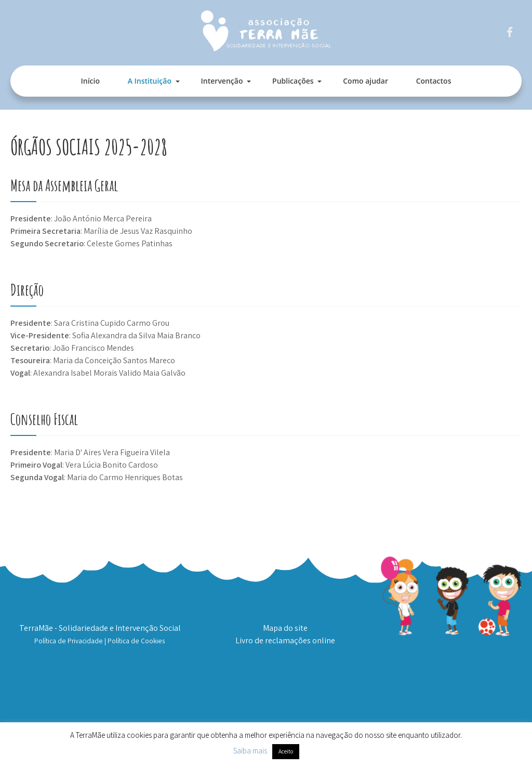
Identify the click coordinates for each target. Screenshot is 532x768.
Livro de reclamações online (285, 640)
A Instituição (150, 81)
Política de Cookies (136, 641)
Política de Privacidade (69, 641)
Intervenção (222, 81)
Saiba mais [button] (250, 751)
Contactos (434, 81)
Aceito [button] (286, 751)
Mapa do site (285, 628)
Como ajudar (365, 81)
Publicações (293, 81)
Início (90, 81)
